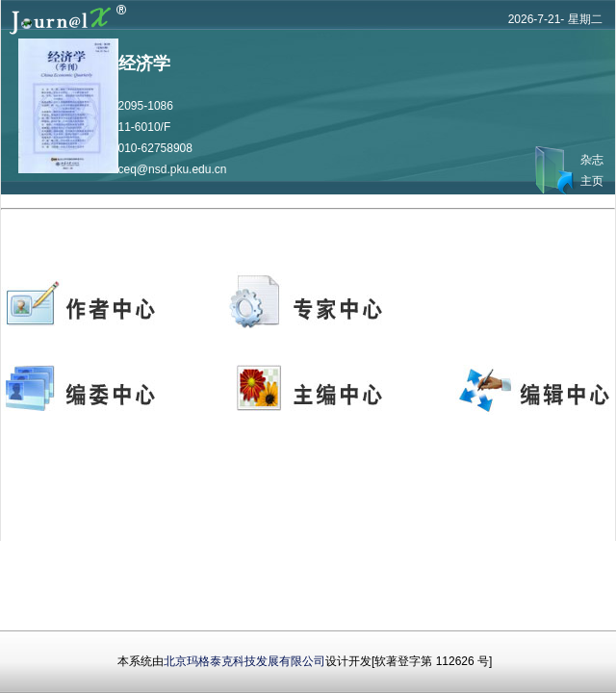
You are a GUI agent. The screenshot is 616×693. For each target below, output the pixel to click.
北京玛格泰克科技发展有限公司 (244, 661)
